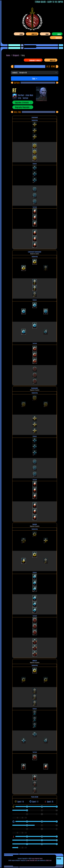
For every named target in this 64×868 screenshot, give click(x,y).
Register (58, 38)
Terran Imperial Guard (37, 858)
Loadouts (15, 72)
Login (21, 34)
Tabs (34, 79)
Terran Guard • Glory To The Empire (49, 2)
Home (47, 34)
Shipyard (16, 55)
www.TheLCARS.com (32, 860)
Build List (53, 60)
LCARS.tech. (49, 860)
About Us (34, 34)
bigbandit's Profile (35, 60)
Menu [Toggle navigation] (59, 34)
